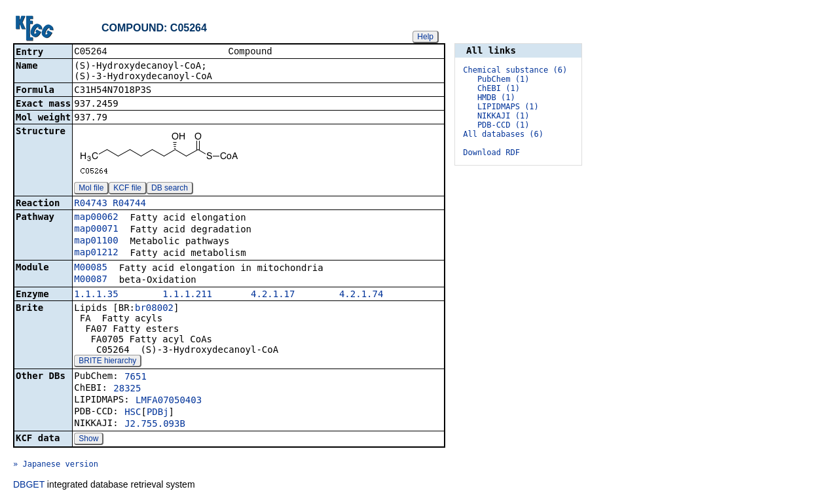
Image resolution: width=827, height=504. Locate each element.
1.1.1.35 (96, 295)
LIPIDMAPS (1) (508, 107)
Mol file (91, 189)
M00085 (91, 268)
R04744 (129, 204)
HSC (133, 413)
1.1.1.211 (187, 295)
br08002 (154, 309)
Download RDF (491, 153)
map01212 (96, 253)
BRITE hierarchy (107, 362)
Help (425, 37)
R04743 (91, 204)
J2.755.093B (155, 425)
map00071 (96, 230)
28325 (127, 389)
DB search (170, 189)
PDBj (158, 413)
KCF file (127, 189)
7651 (136, 378)
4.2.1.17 (273, 295)
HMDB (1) (496, 98)
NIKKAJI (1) (503, 116)
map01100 (96, 242)
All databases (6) (503, 134)
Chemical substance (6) (515, 70)
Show (88, 440)
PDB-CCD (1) (503, 125)
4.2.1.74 (361, 295)
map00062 (96, 218)
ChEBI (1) (499, 88)
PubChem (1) (503, 79)
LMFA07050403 (169, 401)
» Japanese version (56, 465)
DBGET (29, 486)
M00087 (91, 280)
